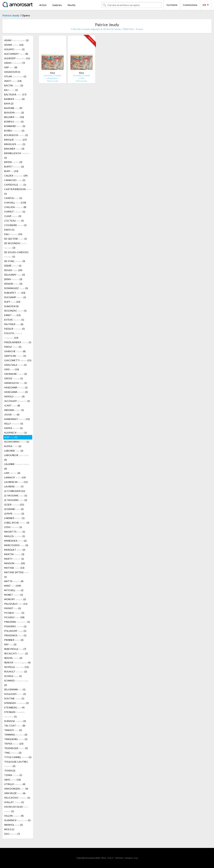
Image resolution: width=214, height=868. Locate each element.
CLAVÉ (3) (13, 216)
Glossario (129, 858)
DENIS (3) (13, 279)
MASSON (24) (15, 563)
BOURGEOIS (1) (16, 135)
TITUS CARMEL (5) (18, 757)
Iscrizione (172, 5)
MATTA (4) (14, 581)
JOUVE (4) (12, 415)
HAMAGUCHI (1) (16, 383)
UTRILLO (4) (15, 784)
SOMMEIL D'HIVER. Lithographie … (53, 77)
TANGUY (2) (13, 730)
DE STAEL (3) (15, 261)
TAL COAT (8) (15, 726)
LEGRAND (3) (14, 509)
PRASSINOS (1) (15, 635)
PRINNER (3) (14, 640)
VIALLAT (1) (14, 802)
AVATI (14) (13, 81)
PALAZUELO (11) (16, 604)
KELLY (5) (14, 424)
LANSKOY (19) (15, 477)
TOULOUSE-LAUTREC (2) (16, 764)
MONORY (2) (15, 599)
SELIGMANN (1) (15, 689)
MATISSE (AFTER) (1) (17, 575)
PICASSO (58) (14, 617)
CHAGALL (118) (15, 203)
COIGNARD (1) (15, 225)
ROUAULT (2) (16, 671)
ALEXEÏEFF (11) (17, 58)
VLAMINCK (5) (17, 820)
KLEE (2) (11, 437)
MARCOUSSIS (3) (16, 545)
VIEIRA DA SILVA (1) (16, 809)
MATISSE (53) (14, 568)
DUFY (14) (12, 302)
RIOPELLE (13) (16, 667)
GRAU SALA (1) (15, 365)
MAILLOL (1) (15, 536)
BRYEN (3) (13, 162)
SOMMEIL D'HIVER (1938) (82, 77)
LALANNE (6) (17, 466)
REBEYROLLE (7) (15, 649)
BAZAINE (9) (13, 108)
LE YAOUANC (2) (16, 500)
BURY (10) (11, 171)
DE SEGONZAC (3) (16, 245)
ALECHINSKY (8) (16, 54)
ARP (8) (11, 67)
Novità (71, 5)
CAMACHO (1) (15, 180)
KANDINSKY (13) (17, 419)
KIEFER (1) (13, 428)
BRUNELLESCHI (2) (17, 155)
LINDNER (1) (14, 518)
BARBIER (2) (14, 99)
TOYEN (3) (10, 771)
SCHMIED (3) (16, 683)
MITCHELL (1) (14, 590)
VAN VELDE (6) (15, 793)
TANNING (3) (16, 735)
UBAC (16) (12, 780)
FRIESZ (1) (13, 347)
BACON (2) (14, 85)
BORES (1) (14, 131)
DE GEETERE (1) (16, 239)
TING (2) (13, 753)
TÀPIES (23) (14, 744)
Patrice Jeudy (11, 15)
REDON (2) (13, 658)
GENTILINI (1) (15, 356)
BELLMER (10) (14, 117)
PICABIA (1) (14, 613)
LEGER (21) (14, 505)
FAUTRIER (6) (14, 324)
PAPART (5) (13, 608)
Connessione (190, 5)
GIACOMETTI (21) (18, 360)
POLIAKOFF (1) (15, 631)
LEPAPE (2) (14, 514)
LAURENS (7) (14, 486)
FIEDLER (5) (14, 329)
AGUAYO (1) (14, 49)
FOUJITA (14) (13, 335)
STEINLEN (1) (14, 714)
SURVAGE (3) (15, 721)
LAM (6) (12, 473)
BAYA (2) (9, 103)
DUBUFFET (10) (15, 293)
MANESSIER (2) (15, 541)
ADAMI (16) (14, 45)
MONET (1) (14, 595)
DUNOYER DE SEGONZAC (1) (15, 308)
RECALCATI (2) (16, 653)
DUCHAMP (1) (15, 297)
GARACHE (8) (15, 351)
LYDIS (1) (13, 527)
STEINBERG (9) (14, 707)
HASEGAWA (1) (16, 387)
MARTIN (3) (14, 554)
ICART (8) (12, 405)
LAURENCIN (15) (16, 482)
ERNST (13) (12, 315)
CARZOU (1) (13, 198)
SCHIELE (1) (13, 676)
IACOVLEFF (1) (17, 401)
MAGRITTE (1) (15, 532)
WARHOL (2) (13, 825)
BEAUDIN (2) (14, 113)
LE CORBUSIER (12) (15, 491)
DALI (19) (13, 234)
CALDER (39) (16, 176)
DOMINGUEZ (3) (16, 288)
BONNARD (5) (15, 126)
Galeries (57, 5)
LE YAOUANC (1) (16, 495)
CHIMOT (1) (15, 212)
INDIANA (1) (14, 410)
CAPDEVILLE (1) (15, 185)
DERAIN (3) (13, 284)
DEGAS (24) (13, 270)
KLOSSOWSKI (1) (17, 442)
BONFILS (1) (14, 122)
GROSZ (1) (14, 378)
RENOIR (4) (17, 662)
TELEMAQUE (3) (16, 748)
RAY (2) (10, 644)
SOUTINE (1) (14, 698)
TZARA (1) (13, 775)
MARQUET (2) (15, 550)
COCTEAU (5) (14, 221)
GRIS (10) (12, 369)
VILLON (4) (14, 816)
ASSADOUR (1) (12, 72)
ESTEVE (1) (14, 320)
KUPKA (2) (13, 446)
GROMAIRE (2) (16, 374)
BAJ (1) (11, 90)
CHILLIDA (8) (15, 207)
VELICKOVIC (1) (17, 798)
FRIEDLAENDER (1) (18, 342)
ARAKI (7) (15, 63)
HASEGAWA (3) (16, 392)
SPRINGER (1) (16, 703)
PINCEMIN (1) (17, 622)
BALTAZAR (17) (15, 94)
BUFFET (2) (14, 167)
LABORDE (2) (14, 451)
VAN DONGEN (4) (16, 789)
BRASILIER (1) (15, 144)
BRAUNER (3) (14, 149)
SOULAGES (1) (15, 694)
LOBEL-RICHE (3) (17, 523)
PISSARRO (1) (15, 626)
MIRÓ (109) (13, 586)
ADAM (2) (16, 40)
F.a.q (136, 858)
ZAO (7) (12, 834)
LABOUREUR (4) (16, 457)
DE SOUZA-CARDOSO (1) (16, 254)
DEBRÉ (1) (13, 266)
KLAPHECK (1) (16, 433)
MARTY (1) (14, 559)
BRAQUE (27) (15, 140)
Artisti (43, 5)
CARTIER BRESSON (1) (18, 191)
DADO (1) (9, 230)
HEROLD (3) (14, 396)
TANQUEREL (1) (16, 739)
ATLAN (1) (15, 76)
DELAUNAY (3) (15, 275)
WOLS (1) (9, 829)
